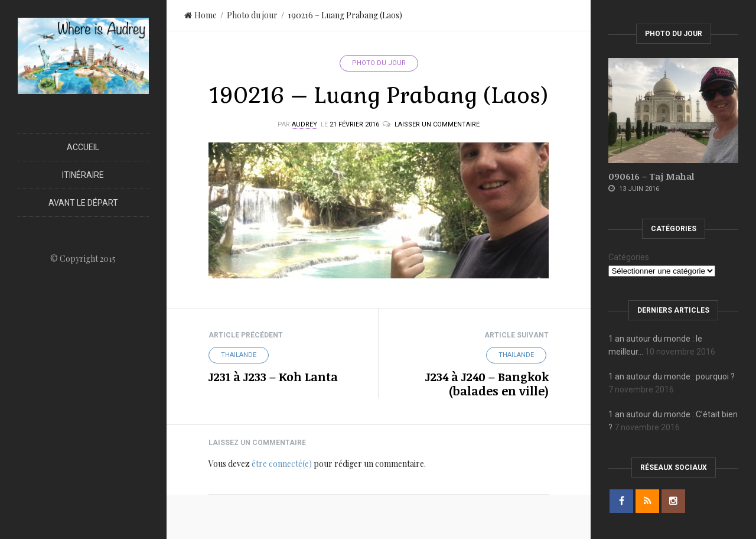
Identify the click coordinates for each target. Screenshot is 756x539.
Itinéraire (83, 175)
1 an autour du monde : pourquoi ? (672, 376)
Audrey (304, 124)
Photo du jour (252, 15)
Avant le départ (83, 203)
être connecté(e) (282, 464)
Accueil (83, 147)
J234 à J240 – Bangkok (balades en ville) (487, 384)
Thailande (239, 355)
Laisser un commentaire (437, 124)
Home (201, 15)
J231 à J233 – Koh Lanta (273, 376)
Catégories (629, 257)
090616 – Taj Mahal (651, 176)
